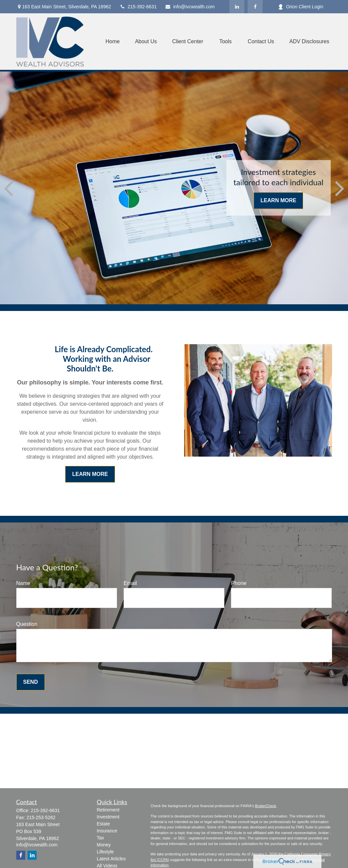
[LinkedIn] (237, 7)
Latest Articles (111, 859)
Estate (103, 824)
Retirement (108, 810)
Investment (108, 817)
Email (130, 583)
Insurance (107, 831)
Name (23, 583)
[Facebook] (255, 7)
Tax (100, 838)
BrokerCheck (266, 806)
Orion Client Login (300, 7)
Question (27, 624)
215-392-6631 (138, 7)
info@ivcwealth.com (190, 7)
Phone (239, 583)
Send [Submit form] (31, 682)
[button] (113, 42)
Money (104, 845)
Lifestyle (105, 852)
